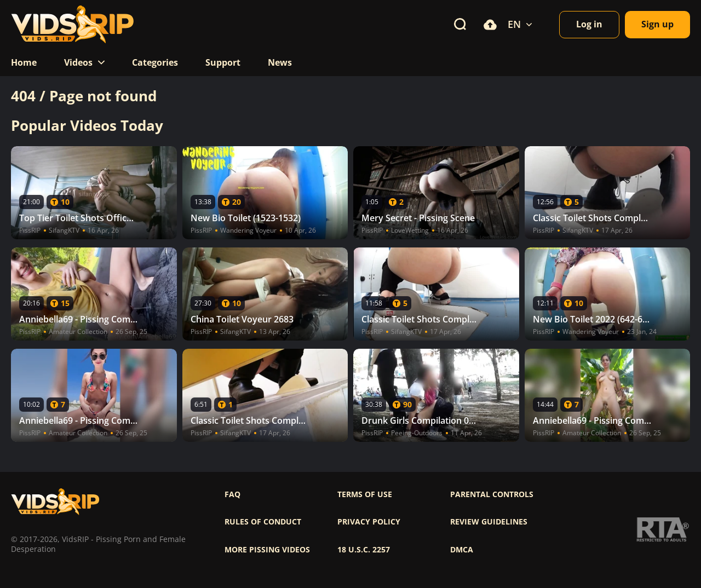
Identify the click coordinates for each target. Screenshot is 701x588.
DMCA (462, 550)
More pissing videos (267, 550)
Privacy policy (369, 522)
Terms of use (365, 494)
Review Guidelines (489, 522)
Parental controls (492, 494)
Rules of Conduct (263, 522)
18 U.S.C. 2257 (364, 550)
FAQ (232, 494)
